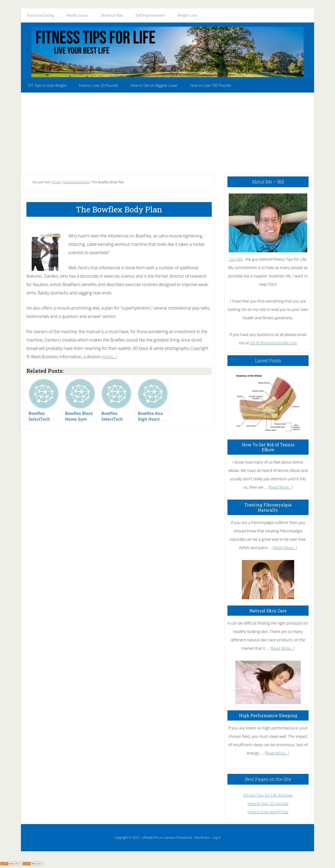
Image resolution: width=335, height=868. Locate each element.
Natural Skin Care (268, 611)
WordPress (202, 838)
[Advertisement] (167, 132)
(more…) (110, 357)
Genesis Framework (178, 838)
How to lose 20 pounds (268, 803)
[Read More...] (281, 487)
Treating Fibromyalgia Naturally (268, 507)
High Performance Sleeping (268, 715)
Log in (216, 838)
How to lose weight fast (268, 812)
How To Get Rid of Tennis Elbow (268, 447)
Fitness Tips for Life (167, 52)
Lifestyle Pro (150, 838)
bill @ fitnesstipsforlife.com (273, 343)
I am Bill (236, 259)
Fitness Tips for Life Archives (268, 795)
